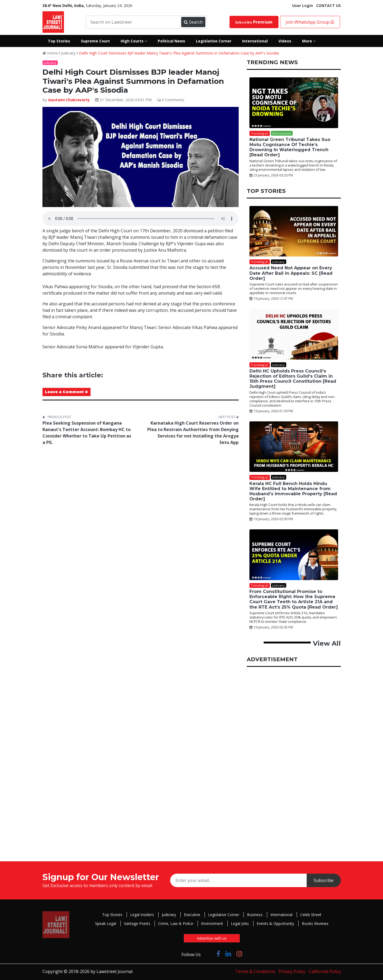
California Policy (325, 971)
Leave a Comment (67, 392)
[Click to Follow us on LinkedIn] (228, 954)
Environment (212, 923)
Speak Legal (106, 923)
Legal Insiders (142, 915)
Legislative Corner (224, 915)
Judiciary (68, 53)
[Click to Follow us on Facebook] (218, 954)
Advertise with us (212, 938)
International (281, 915)
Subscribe (254, 22)
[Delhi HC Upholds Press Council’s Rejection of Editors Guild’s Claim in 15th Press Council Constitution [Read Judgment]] (294, 334)
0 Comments (171, 100)
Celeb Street (311, 915)
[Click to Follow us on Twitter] (209, 954)
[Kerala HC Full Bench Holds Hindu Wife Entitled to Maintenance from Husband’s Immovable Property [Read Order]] (294, 447)
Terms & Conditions (255, 971)
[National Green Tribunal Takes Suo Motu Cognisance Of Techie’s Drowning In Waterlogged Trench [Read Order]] (294, 103)
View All (327, 643)
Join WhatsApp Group (310, 22)
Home (50, 53)
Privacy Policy (292, 971)
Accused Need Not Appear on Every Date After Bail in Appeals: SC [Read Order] (291, 273)
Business (255, 915)
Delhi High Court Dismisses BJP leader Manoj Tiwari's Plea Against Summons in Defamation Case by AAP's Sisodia (179, 53)
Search (193, 22)
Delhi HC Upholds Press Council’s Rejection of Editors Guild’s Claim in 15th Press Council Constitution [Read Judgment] (293, 379)
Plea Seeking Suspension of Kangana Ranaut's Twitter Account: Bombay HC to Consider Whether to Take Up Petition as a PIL (87, 433)
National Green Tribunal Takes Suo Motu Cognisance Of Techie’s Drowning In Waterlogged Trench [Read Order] (290, 147)
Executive (192, 915)
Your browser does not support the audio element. (141, 219)
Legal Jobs (240, 923)
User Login (303, 6)
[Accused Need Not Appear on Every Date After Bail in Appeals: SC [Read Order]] (294, 231)
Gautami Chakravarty (69, 100)
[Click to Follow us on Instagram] (239, 954)
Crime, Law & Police (176, 923)
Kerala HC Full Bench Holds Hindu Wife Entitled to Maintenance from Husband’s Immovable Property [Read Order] (293, 491)
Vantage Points (137, 923)
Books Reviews (315, 923)
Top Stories (112, 915)
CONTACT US (328, 6)
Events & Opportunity (275, 923)
